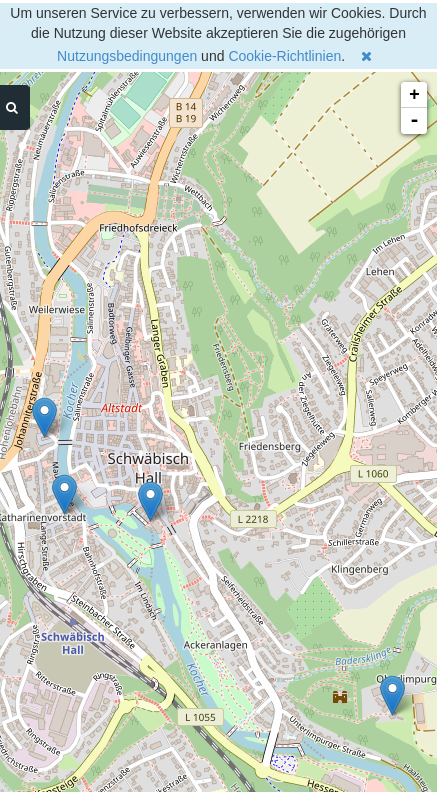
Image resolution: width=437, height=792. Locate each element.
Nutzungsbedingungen (127, 56)
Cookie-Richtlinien (284, 56)
